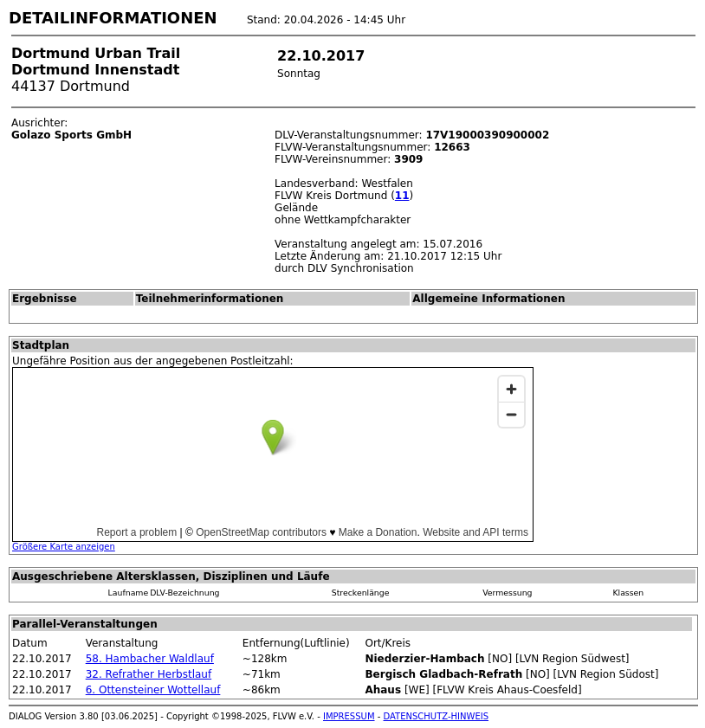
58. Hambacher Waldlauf (150, 659)
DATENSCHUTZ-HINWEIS (437, 716)
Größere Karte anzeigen (64, 547)
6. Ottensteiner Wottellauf (153, 690)
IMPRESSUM (349, 716)
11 (402, 196)
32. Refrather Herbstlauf (149, 674)
